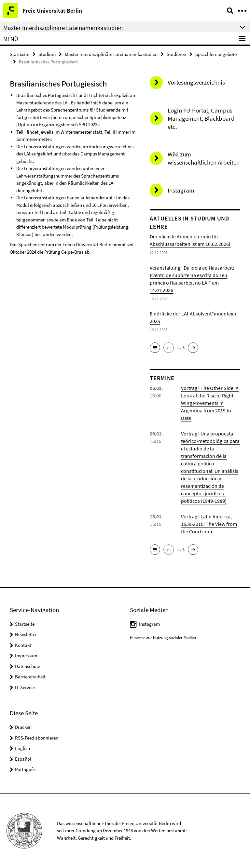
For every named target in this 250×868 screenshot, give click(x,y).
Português (25, 769)
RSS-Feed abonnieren (37, 738)
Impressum (26, 655)
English (22, 748)
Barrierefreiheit (30, 677)
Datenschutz (28, 666)
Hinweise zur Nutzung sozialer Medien (163, 638)
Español (23, 759)
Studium (47, 54)
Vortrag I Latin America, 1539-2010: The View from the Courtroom (209, 524)
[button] (155, 348)
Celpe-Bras (72, 252)
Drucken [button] (23, 727)
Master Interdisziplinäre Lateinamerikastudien (111, 54)
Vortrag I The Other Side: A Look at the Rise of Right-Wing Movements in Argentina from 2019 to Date (210, 403)
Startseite (20, 54)
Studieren (176, 54)
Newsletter (26, 634)
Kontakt (23, 645)
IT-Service (25, 687)
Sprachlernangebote (216, 54)
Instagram (149, 624)
